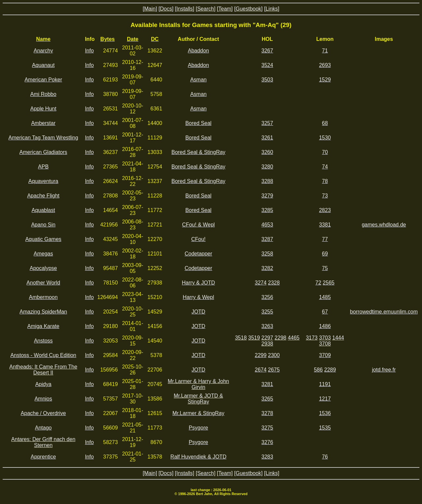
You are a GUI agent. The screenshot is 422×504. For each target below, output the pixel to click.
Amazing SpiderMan (43, 312)
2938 (267, 344)
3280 (267, 167)
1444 (338, 338)
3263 (267, 326)
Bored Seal (198, 123)
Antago (43, 428)
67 (325, 312)
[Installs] (185, 9)
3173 (312, 338)
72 (318, 283)
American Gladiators (43, 152)
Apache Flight (43, 196)
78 (325, 181)
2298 (281, 338)
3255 (267, 312)
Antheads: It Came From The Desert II (43, 370)
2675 (274, 370)
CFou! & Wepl (198, 225)
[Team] (225, 9)
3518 (241, 338)
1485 (325, 297)
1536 (325, 413)
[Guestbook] (248, 9)
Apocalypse (43, 268)
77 (325, 239)
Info (90, 51)
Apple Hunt (43, 109)
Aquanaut (43, 65)
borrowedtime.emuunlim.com (384, 312)
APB (43, 167)
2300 (274, 355)
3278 (267, 413)
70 (325, 152)
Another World (43, 283)
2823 (325, 210)
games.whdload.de (384, 225)
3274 (261, 283)
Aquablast (43, 210)
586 (318, 370)
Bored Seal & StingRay (198, 152)
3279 (267, 196)
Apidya (43, 384)
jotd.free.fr (384, 370)
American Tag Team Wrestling (44, 138)
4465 (294, 338)
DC (155, 39)
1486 (325, 326)
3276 (267, 442)
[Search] (206, 9)
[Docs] (166, 9)
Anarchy (43, 51)
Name (44, 39)
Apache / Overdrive (43, 413)
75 (325, 268)
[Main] (150, 9)
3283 (267, 457)
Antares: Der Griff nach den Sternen (43, 442)
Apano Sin (43, 225)
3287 (267, 239)
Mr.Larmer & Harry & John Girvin (198, 384)
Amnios (43, 399)
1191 (325, 384)
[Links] (272, 9)
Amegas (43, 254)
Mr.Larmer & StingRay (198, 413)
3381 (325, 225)
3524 (267, 65)
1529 (325, 80)
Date (133, 39)
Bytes (107, 39)
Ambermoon (43, 297)
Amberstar (43, 123)
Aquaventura (43, 181)
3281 (267, 384)
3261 (267, 138)
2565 (329, 283)
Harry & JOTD (198, 283)
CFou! (198, 239)
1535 (325, 428)
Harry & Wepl (198, 297)
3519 (254, 338)
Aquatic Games (43, 239)
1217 (325, 399)
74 (325, 167)
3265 (267, 399)
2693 (325, 65)
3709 (325, 355)
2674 (261, 370)
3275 (267, 428)
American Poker (43, 80)
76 (325, 457)
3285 (267, 210)
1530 (325, 138)
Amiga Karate (43, 326)
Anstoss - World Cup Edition (43, 355)
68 (325, 123)
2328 (274, 283)
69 (325, 254)
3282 (267, 268)
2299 (261, 355)
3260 (267, 152)
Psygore (198, 428)
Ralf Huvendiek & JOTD (198, 457)
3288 (267, 181)
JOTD (198, 312)
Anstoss (43, 341)
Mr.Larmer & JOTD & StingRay (198, 399)
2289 (330, 370)
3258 (267, 254)
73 (325, 196)
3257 (267, 123)
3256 (267, 297)
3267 (267, 51)
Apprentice (43, 457)
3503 (267, 80)
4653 (267, 225)
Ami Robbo (43, 94)
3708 (325, 344)
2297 (267, 338)
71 (325, 51)
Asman (198, 80)
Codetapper (198, 254)
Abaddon (198, 51)
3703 (325, 338)
